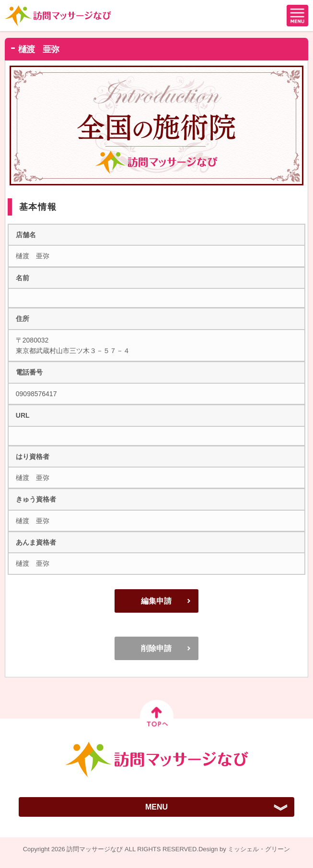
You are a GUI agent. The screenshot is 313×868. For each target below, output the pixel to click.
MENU (156, 807)
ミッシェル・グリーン (259, 849)
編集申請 (156, 601)
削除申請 (156, 648)
